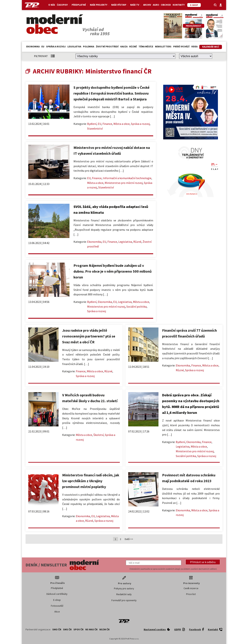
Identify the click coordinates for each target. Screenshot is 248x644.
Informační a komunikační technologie (127, 178)
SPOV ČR (79, 629)
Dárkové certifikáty (57, 594)
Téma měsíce (146, 47)
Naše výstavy (120, 5)
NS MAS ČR (91, 629)
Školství (98, 435)
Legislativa (74, 47)
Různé (133, 47)
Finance (107, 124)
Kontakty (179, 5)
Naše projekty (100, 5)
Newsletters (163, 47)
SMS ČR (67, 629)
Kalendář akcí (211, 47)
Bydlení (92, 124)
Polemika (89, 47)
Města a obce (122, 124)
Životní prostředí (107, 47)
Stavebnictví (95, 128)
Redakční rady (124, 594)
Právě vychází (181, 47)
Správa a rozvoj (56, 47)
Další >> (129, 539)
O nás (52, 5)
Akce (57, 612)
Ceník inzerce (191, 588)
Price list (191, 594)
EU (43, 47)
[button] (203, 562)
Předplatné (80, 5)
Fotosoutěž (57, 606)
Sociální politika (136, 307)
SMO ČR (57, 629)
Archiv (147, 5)
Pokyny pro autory (124, 588)
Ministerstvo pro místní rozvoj (124, 183)
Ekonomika (33, 47)
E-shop (57, 600)
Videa (194, 47)
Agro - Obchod (162, 5)
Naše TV (136, 5)
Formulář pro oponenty (124, 600)
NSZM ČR (104, 629)
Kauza (124, 47)
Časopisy (63, 5)
